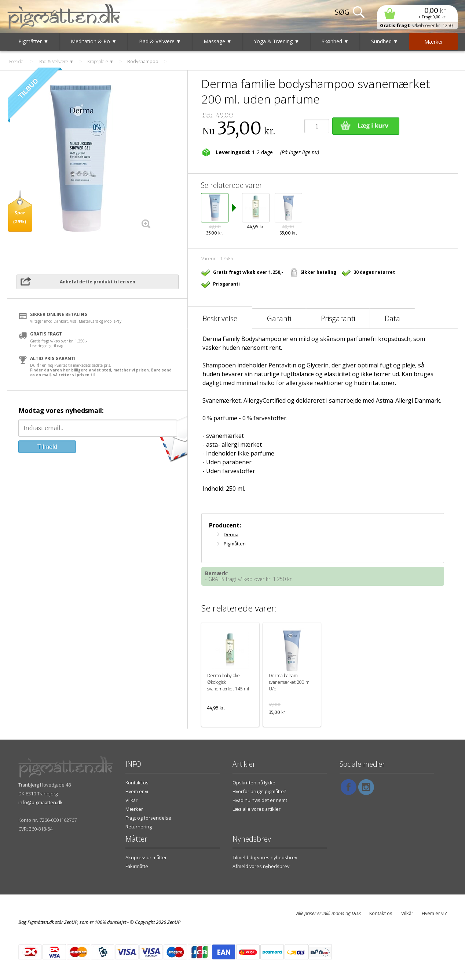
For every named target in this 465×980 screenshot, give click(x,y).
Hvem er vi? (434, 913)
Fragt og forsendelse (148, 818)
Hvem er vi (137, 791)
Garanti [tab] (279, 318)
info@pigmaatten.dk (41, 802)
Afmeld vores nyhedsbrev (261, 866)
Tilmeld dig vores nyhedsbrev (265, 857)
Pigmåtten (235, 544)
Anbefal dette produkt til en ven (98, 282)
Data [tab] (392, 318)
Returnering (139, 827)
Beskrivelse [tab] (220, 318)
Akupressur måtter (146, 857)
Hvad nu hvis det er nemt (260, 800)
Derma (231, 534)
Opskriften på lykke (254, 783)
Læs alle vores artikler (257, 809)
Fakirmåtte (137, 866)
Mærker (134, 809)
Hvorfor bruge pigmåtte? (259, 791)
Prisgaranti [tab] (338, 318)
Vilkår (131, 800)
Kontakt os (137, 783)
